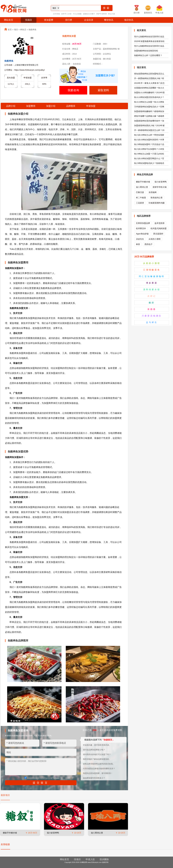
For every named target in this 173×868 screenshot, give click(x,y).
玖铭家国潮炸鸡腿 (157, 203)
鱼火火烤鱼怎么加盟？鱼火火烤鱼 (149, 102)
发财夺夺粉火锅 (160, 187)
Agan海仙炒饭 (142, 234)
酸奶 (152, 303)
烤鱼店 (23, 30)
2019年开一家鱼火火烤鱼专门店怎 (149, 83)
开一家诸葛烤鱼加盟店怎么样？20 (149, 130)
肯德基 (152, 309)
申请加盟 (91, 106)
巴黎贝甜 (140, 192)
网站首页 (9, 20)
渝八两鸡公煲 (97, 833)
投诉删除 (104, 859)
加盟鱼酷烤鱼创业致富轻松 (146, 51)
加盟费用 (31, 106)
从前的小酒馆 (155, 239)
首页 (10, 30)
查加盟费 (49, 20)
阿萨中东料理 (102, 14)
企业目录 (89, 20)
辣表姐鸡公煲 (157, 198)
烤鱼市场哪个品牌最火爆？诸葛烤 (149, 116)
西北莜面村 (158, 234)
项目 (16, 30)
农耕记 (152, 296)
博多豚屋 (152, 283)
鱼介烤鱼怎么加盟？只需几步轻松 (149, 154)
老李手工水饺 (66, 14)
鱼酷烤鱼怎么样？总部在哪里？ (148, 55)
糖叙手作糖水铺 (10, 833)
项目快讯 (129, 20)
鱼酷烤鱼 (32, 30)
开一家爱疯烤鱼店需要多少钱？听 (149, 78)
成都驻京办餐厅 (89, 14)
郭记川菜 (112, 14)
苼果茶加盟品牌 (143, 223)
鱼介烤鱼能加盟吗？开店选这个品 (149, 144)
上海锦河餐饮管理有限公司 (26, 65)
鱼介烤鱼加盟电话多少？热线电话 (149, 163)
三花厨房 (140, 203)
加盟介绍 (51, 106)
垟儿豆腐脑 (77, 14)
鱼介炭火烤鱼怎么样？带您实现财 (149, 135)
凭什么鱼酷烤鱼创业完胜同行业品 (149, 37)
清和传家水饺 (152, 289)
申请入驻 (90, 859)
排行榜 (69, 20)
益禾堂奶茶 (160, 223)
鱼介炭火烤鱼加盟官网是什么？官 (149, 158)
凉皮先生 (140, 239)
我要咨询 (73, 90)
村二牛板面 (141, 198)
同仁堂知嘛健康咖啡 (152, 276)
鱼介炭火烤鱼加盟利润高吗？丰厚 (149, 140)
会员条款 (56, 778)
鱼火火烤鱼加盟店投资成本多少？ (149, 97)
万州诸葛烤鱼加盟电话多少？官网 (149, 107)
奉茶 (138, 244)
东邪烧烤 (153, 192)
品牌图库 (71, 106)
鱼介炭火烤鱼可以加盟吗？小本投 (149, 149)
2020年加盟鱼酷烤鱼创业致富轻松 (149, 41)
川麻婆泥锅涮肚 (152, 316)
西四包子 (149, 244)
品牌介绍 (11, 106)
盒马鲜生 (152, 322)
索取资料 (103, 90)
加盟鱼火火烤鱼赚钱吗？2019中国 (149, 93)
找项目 (29, 20)
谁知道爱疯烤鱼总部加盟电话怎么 (149, 74)
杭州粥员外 (141, 228)
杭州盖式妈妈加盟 (159, 228)
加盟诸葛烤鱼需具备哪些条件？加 (149, 121)
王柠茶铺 (56, 14)
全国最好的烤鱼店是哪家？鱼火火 (149, 88)
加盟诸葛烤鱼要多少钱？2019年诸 (149, 125)
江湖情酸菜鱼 (152, 270)
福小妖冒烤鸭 (53, 833)
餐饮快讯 (109, 20)
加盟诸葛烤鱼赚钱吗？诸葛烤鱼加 (149, 111)
